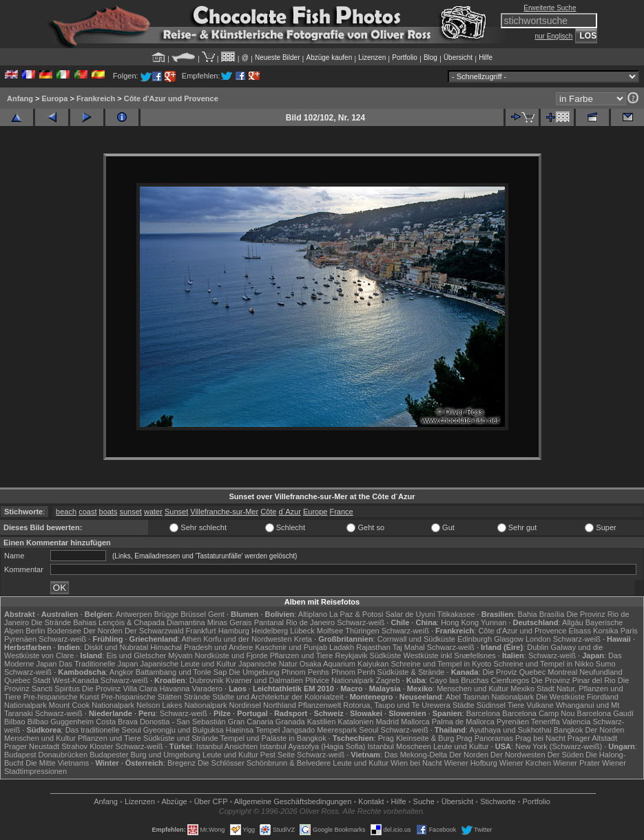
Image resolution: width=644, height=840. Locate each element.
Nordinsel (245, 705)
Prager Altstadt (592, 738)
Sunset (176, 512)
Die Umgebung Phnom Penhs (279, 672)
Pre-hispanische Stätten (142, 697)
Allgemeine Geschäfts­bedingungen (293, 801)
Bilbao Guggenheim (61, 722)
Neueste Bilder (278, 57)
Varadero (207, 689)
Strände (197, 697)
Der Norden (103, 631)
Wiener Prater (577, 763)
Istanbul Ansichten (227, 746)
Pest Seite (278, 755)
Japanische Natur (268, 664)
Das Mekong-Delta (416, 755)
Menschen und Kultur (472, 689)
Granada (290, 722)
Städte (464, 705)
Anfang (20, 98)
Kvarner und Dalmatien (264, 680)
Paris (629, 631)
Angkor (122, 672)
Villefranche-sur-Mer (224, 512)
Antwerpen (134, 614)
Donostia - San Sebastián (183, 722)
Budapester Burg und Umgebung (145, 755)
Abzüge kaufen (330, 57)
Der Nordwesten (518, 755)
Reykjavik (351, 655)
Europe (315, 512)
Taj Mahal (409, 647)
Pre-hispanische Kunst (61, 697)
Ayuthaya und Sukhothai (511, 730)
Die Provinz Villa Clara (120, 689)
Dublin (538, 647)
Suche (424, 801)
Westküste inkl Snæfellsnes (450, 655)
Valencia (576, 722)
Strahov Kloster (87, 746)
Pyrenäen (20, 639)
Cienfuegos (510, 680)
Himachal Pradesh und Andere (201, 647)
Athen (191, 639)
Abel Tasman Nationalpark (490, 697)
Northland (280, 705)
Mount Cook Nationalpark (92, 705)
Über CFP (211, 801)
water (153, 512)
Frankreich (96, 98)
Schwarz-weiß (361, 622)
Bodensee (64, 631)
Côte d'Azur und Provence (171, 98)
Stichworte (498, 801)
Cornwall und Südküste (416, 639)
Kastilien (322, 722)
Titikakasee (456, 614)
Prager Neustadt (32, 746)
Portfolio (405, 57)
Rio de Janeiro (310, 622)
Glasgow (509, 639)
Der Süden (566, 755)
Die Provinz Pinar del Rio (573, 680)
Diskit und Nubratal (116, 647)
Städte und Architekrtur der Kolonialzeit (278, 697)
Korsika (606, 631)
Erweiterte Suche (550, 8)
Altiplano (313, 614)
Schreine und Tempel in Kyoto (441, 664)
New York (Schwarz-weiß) (559, 746)
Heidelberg (270, 631)
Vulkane (540, 705)
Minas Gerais (230, 622)
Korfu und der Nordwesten (247, 639)
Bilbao (15, 722)
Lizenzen (372, 57)
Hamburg (234, 631)
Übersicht (458, 57)
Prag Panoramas (485, 738)
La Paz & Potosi (356, 614)
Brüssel (193, 614)
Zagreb (388, 680)
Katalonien (355, 722)
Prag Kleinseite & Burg (416, 738)
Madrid (387, 722)
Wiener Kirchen (525, 763)
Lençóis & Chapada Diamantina (152, 622)
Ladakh (342, 647)
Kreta (303, 639)
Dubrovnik (207, 680)
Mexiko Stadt (532, 689)
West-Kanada (75, 680)
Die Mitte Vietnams (57, 763)
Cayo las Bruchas (459, 680)
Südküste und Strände (181, 738)
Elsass (580, 631)
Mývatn (180, 655)
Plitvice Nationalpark (340, 680)
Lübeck (302, 631)
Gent (216, 614)
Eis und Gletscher (136, 655)
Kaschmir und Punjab (291, 647)
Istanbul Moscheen (399, 746)
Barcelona (484, 713)
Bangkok (569, 730)
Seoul (368, 730)
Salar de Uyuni (410, 614)
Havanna (174, 689)
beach (66, 512)
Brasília (552, 614)
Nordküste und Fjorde (231, 655)
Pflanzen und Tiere (302, 655)
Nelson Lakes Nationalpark (181, 705)
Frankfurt (201, 631)
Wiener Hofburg (471, 763)
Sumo (606, 664)
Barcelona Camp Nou (538, 713)
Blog (430, 57)
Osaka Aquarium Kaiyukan (344, 664)
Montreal (562, 672)
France (341, 512)
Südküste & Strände (411, 672)
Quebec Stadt (27, 680)
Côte (268, 512)
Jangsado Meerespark (319, 730)
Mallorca (415, 722)
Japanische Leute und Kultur (188, 664)
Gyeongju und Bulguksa (184, 730)
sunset (131, 512)
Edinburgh (475, 639)
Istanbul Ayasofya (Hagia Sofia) (312, 746)
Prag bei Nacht (540, 738)
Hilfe (486, 57)
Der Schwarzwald (154, 631)
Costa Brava (117, 722)
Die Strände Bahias (64, 622)
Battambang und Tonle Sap (181, 672)
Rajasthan (373, 647)
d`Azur (289, 512)
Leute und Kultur (461, 746)
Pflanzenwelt (320, 705)
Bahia (527, 614)
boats (108, 512)
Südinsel (491, 705)
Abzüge (174, 801)
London (538, 639)
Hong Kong (460, 622)
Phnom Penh (353, 672)
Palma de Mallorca (463, 722)
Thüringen (362, 631)
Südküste (386, 655)
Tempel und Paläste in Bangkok (273, 738)
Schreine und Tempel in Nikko (543, 664)
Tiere (516, 705)
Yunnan (494, 622)
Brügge (166, 614)
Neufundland (601, 672)
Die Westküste (560, 697)
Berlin (35, 631)
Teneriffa (546, 722)
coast (87, 512)
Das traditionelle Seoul (103, 730)
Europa (54, 98)
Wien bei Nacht (416, 763)
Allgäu (573, 622)
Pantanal (269, 622)
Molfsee (330, 631)
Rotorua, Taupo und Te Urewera (397, 705)
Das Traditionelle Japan (99, 664)
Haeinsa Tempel (253, 730)
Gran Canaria (251, 722)
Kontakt (371, 801)
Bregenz (181, 763)
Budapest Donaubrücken (46, 755)
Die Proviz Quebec (515, 672)
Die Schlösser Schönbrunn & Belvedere (264, 763)
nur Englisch (553, 36)
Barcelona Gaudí (606, 713)
